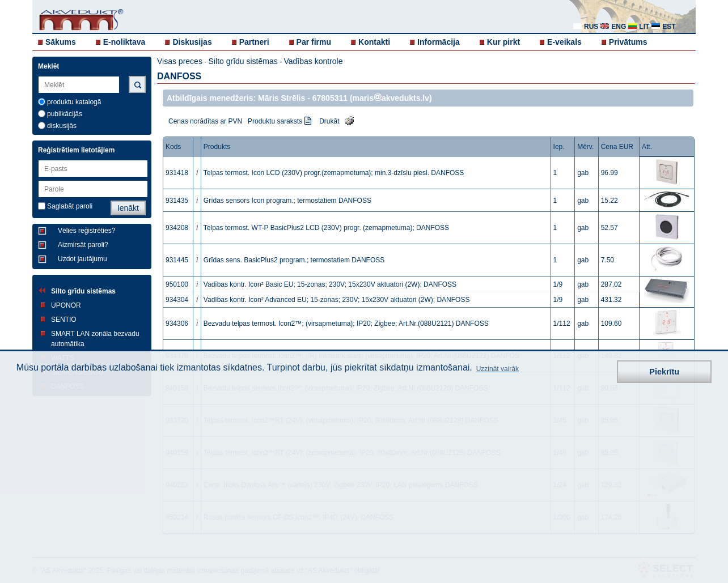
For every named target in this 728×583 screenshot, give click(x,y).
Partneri (254, 42)
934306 (177, 324)
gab (583, 173)
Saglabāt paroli (70, 206)
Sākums (61, 42)
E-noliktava (124, 42)
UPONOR (66, 305)
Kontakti (374, 42)
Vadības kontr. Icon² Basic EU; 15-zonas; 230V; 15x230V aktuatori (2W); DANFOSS (330, 284)
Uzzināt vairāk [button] (498, 369)
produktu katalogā (74, 102)
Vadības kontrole (313, 61)
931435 (177, 201)
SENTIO (64, 320)
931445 (177, 260)
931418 (177, 173)
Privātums (628, 42)
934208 (177, 228)
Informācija (439, 42)
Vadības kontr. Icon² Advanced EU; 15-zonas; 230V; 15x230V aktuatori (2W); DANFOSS (337, 300)
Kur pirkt (503, 42)
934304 (177, 300)
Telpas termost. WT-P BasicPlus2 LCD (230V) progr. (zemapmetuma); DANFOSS (326, 228)
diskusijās (62, 126)
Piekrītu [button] (664, 372)
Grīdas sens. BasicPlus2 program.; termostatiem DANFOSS (294, 260)
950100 (177, 284)
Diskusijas (192, 42)
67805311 (330, 98)
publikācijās (65, 114)
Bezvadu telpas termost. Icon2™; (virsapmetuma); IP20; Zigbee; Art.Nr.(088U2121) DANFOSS (346, 324)
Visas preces (180, 61)
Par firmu (314, 42)
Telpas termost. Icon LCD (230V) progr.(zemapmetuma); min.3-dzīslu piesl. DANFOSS (334, 173)
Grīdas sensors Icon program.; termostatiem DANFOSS (287, 201)
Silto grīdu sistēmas (83, 291)
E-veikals (564, 42)
